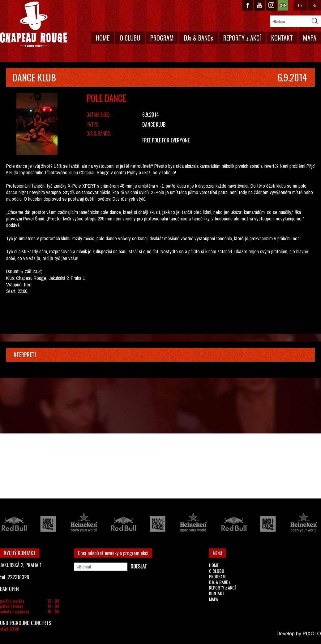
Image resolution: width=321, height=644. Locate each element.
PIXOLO (312, 634)
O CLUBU (130, 38)
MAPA (310, 38)
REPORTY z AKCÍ (242, 38)
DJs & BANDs (199, 38)
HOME (103, 38)
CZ (300, 5)
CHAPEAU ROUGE (34, 24)
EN (315, 5)
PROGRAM (162, 38)
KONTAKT (282, 38)
